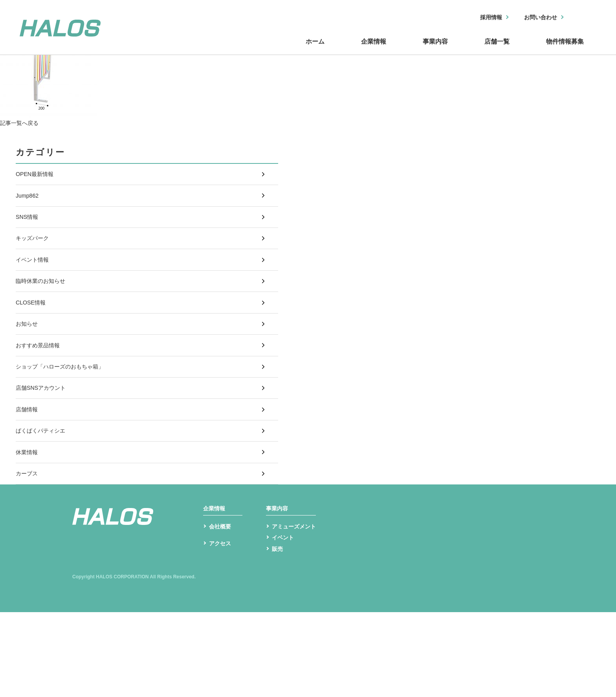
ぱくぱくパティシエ (44, 491)
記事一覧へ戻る (22, 123)
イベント (284, 621)
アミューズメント (297, 608)
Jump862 (29, 203)
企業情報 (298, 48)
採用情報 (481, 18)
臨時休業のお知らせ (44, 307)
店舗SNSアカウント (44, 438)
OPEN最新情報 (37, 177)
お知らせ (28, 360)
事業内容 (380, 48)
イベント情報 (35, 281)
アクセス (222, 631)
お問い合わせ (536, 18)
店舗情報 (28, 464)
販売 (278, 633)
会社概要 (222, 608)
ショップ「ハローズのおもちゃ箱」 (66, 412)
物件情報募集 (553, 48)
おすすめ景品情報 (41, 386)
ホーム (219, 48)
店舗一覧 (463, 48)
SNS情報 (28, 229)
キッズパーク (35, 255)
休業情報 (28, 517)
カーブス (28, 543)
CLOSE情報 (33, 333)
